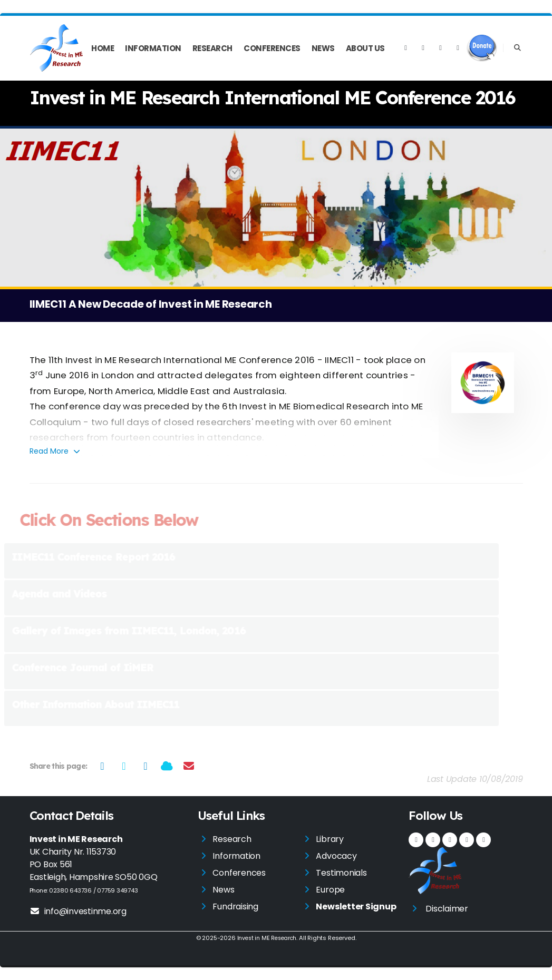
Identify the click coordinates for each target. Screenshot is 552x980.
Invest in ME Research (267, 938)
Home (103, 48)
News (323, 48)
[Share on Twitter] (124, 766)
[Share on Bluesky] (167, 766)
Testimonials (341, 873)
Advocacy (336, 856)
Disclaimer (447, 909)
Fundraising (235, 906)
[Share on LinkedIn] (145, 766)
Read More (55, 451)
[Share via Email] (188, 766)
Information (153, 48)
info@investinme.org (78, 911)
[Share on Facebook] (102, 766)
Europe (330, 890)
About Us (365, 48)
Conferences (272, 48)
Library (330, 839)
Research (212, 48)
